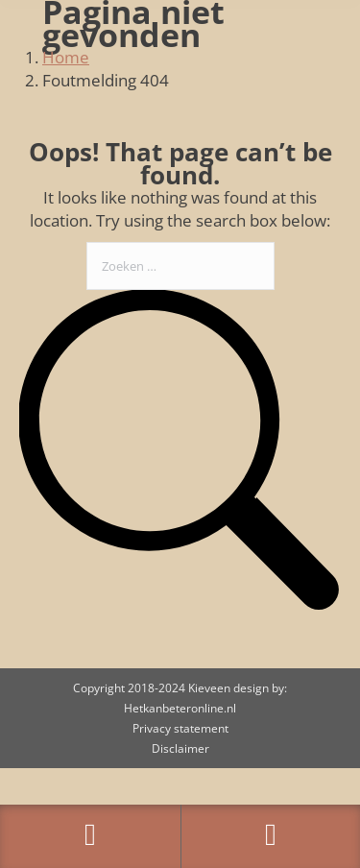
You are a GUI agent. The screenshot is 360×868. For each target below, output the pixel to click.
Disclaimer (180, 748)
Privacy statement (180, 728)
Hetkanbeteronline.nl (180, 708)
